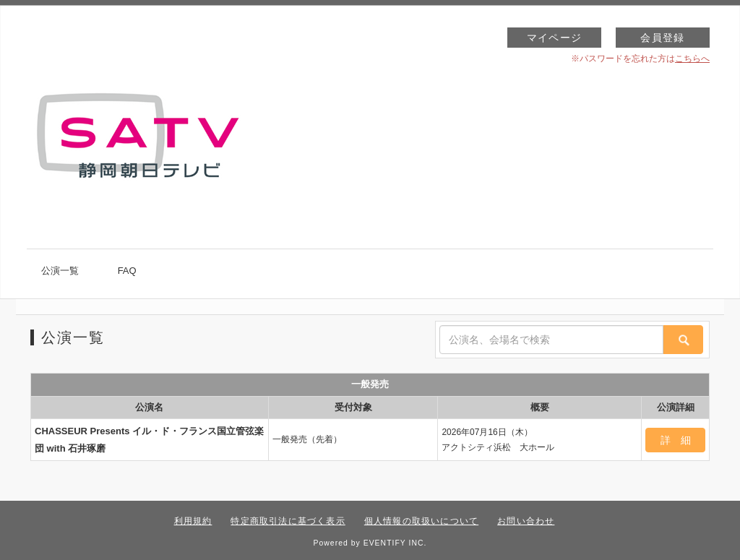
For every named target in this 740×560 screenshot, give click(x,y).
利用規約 (193, 521)
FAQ (127, 271)
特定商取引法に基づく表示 (288, 521)
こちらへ (692, 59)
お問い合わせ (526, 521)
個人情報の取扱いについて (421, 521)
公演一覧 (60, 271)
